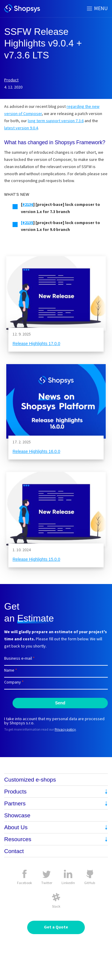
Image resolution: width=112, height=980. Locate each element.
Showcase (17, 815)
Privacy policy (65, 729)
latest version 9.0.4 (21, 128)
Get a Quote (56, 927)
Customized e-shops (30, 780)
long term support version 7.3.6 (56, 121)
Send (60, 703)
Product (11, 80)
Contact (14, 851)
